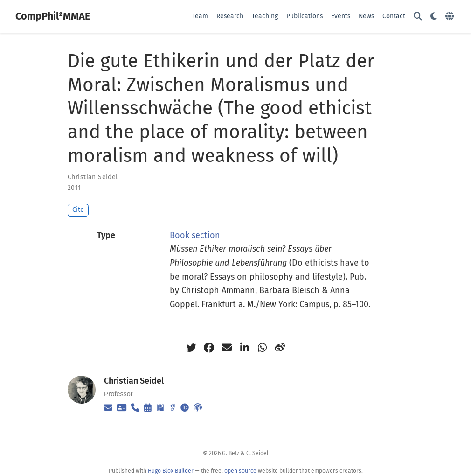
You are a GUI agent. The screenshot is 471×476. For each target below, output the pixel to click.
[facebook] (209, 348)
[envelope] (227, 348)
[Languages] (451, 17)
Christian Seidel (93, 177)
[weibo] (280, 348)
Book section (195, 235)
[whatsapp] (262, 348)
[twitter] (191, 348)
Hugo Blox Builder (171, 471)
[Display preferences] (434, 17)
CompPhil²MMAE (53, 16)
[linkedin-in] (244, 348)
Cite (78, 210)
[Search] (418, 17)
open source (240, 471)
